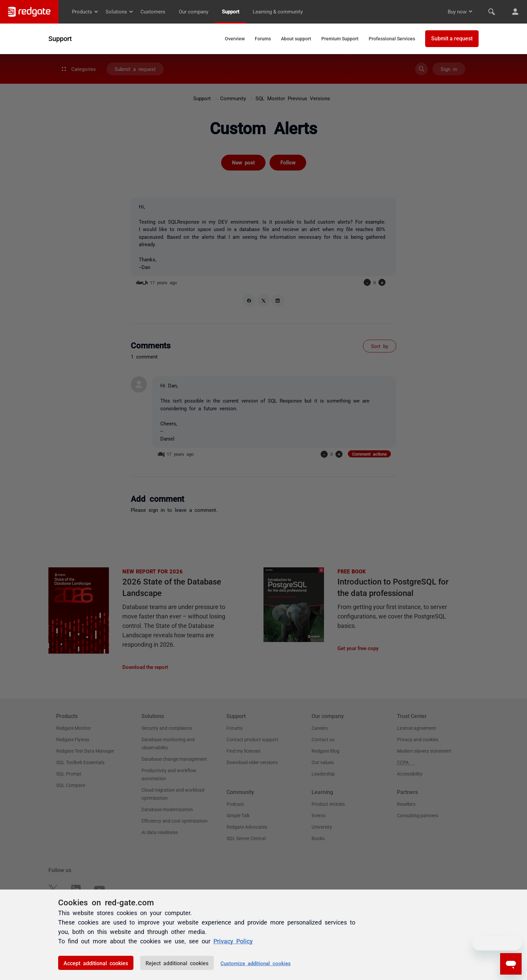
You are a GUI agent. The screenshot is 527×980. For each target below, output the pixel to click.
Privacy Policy (233, 941)
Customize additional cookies (256, 963)
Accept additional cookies (96, 963)
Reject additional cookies (177, 963)
